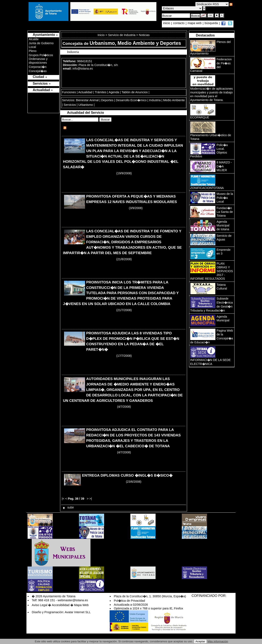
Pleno (33, 51)
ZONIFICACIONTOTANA (207, 188)
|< (63, 499)
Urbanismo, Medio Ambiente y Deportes (135, 43)
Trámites (100, 92)
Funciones (69, 92)
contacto (179, 23)
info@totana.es (83, 69)
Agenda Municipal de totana (223, 225)
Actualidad (85, 92)
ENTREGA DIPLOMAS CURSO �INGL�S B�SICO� (127, 475)
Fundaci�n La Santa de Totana (225, 212)
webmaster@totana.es (73, 600)
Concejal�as (38, 71)
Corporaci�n (38, 67)
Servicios (70, 105)
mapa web (195, 23)
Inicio (102, 35)
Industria (155, 100)
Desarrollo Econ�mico (131, 100)
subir (68, 507)
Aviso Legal (39, 605)
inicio (167, 23)
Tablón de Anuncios (135, 92)
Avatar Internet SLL (78, 612)
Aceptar (200, 641)
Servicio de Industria (122, 35)
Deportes (107, 100)
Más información (218, 641)
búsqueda (212, 23)
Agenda (114, 92)
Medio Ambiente (174, 100)
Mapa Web (81, 605)
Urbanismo (86, 105)
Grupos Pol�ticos (41, 55)
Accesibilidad (61, 605)
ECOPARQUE (200, 117)
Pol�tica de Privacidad (129, 601)
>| (91, 499)
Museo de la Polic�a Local (225, 198)
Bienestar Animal (87, 100)
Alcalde (34, 39)
